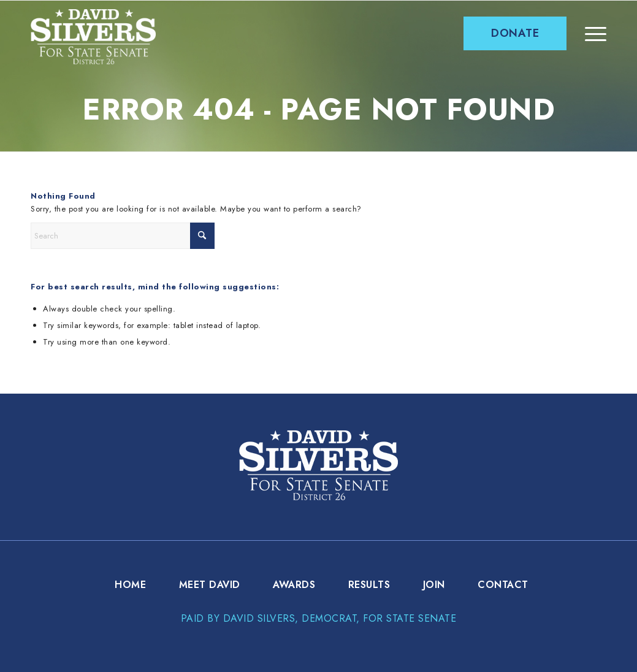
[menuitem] (515, 33)
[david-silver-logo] (93, 37)
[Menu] (596, 33)
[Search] (123, 236)
